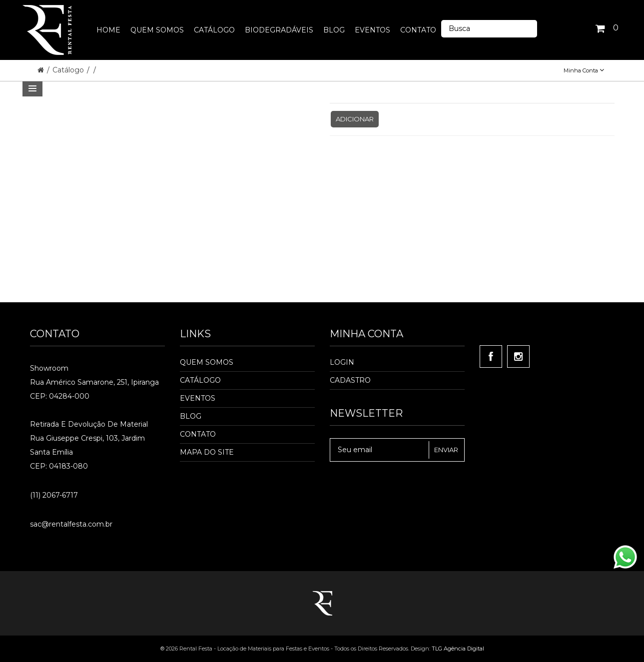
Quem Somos (207, 362)
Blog (191, 416)
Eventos (198, 398)
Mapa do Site (207, 452)
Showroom (49, 368)
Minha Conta (584, 70)
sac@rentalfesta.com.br (71, 524)
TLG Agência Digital (458, 649)
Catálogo (69, 70)
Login (342, 362)
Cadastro (350, 380)
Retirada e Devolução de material (89, 424)
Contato (198, 434)
